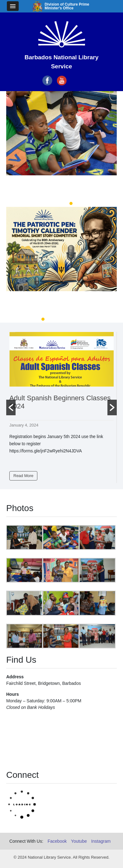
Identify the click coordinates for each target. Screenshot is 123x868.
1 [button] (52, 203)
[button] (11, 407)
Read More (23, 476)
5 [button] (80, 319)
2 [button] (62, 203)
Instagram (101, 841)
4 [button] (71, 319)
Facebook (57, 841)
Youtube (79, 841)
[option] (61, 146)
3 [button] (71, 203)
